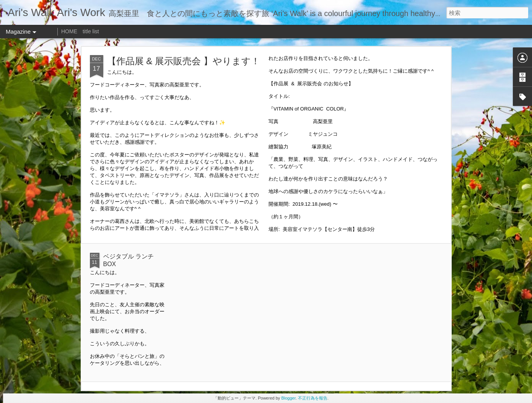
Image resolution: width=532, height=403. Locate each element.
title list (91, 31)
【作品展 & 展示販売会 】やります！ (184, 61)
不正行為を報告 (313, 398)
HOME (69, 31)
